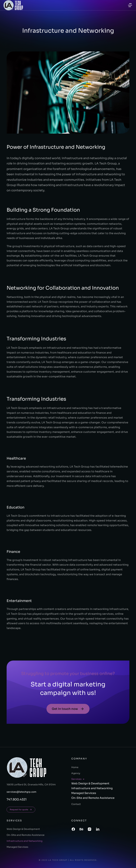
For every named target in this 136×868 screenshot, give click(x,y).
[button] (130, 5)
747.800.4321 (17, 799)
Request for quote (21, 810)
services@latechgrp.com (22, 792)
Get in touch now (68, 709)
